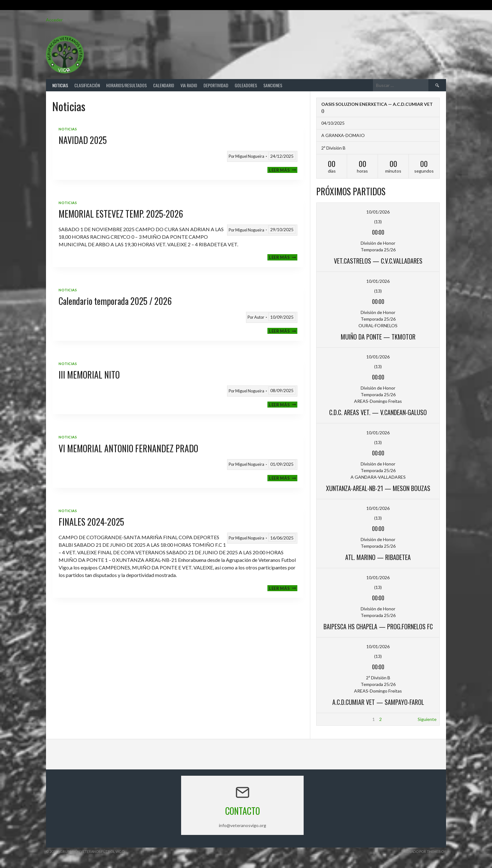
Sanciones (273, 85)
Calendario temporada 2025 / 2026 (115, 301)
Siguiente (427, 719)
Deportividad (216, 85)
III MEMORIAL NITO (89, 375)
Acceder (54, 20)
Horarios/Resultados (126, 85)
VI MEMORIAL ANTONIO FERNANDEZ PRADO (128, 448)
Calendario (164, 85)
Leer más (283, 170)
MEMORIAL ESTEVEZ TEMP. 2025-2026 (121, 214)
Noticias (60, 85)
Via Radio (189, 85)
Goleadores (246, 85)
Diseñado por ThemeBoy (424, 851)
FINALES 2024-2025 (91, 522)
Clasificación (87, 85)
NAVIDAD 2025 (83, 140)
